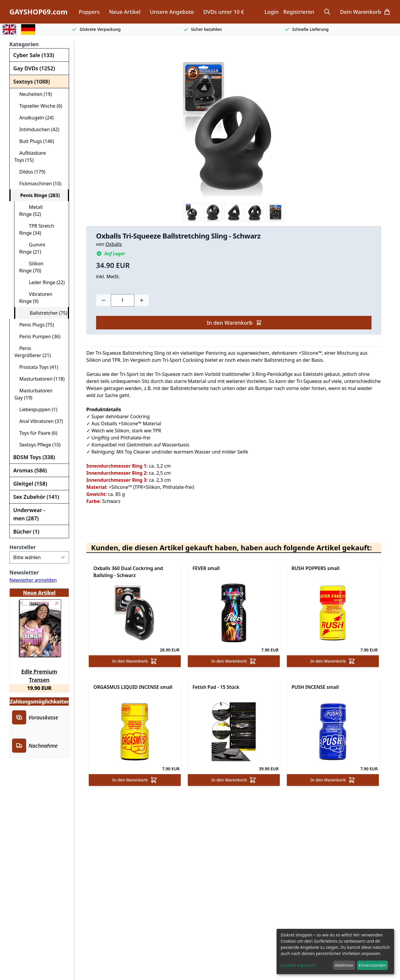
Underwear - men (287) (29, 514)
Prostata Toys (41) (36, 367)
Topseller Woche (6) (38, 106)
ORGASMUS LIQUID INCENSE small (133, 687)
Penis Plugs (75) (34, 325)
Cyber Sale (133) (34, 55)
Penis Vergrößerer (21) (33, 352)
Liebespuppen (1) (36, 409)
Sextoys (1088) (31, 81)
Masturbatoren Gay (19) (34, 394)
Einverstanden (372, 965)
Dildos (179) (30, 172)
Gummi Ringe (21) (32, 248)
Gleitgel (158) (30, 484)
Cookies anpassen (298, 965)
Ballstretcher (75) (44, 313)
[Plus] (142, 300)
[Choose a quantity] (123, 300)
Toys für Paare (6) (36, 433)
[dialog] (335, 951)
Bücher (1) (26, 531)
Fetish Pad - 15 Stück (216, 687)
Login (272, 12)
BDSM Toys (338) (34, 457)
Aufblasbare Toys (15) (30, 156)
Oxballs (114, 244)
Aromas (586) (30, 470)
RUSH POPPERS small (316, 568)
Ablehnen (344, 965)
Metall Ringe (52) (31, 211)
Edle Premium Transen (39, 675)
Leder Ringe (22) (42, 282)
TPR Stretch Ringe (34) (37, 229)
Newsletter (24, 572)
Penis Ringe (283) (37, 195)
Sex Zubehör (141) (36, 497)
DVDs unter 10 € (224, 12)
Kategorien (24, 44)
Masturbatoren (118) (40, 379)
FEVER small (206, 568)
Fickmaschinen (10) (38, 184)
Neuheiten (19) (33, 94)
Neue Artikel (125, 12)
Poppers (89, 12)
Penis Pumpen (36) (37, 336)
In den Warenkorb (234, 323)
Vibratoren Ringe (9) (36, 298)
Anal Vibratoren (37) (39, 421)
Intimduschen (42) (37, 129)
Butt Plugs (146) (34, 141)
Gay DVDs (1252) (34, 68)
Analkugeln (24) (34, 118)
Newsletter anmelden (33, 580)
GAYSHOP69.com (39, 12)
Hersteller (23, 547)
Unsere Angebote (172, 12)
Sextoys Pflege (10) (37, 445)
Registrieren (299, 12)
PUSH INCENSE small (315, 687)
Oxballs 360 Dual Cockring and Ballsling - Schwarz (128, 572)
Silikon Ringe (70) (31, 267)
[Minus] (103, 300)
